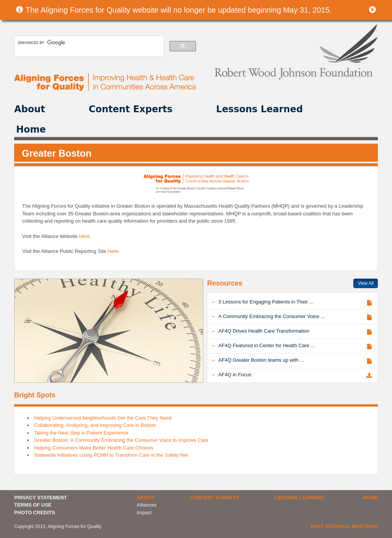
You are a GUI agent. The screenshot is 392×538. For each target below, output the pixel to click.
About (30, 109)
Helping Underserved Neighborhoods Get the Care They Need (103, 418)
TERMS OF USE (33, 505)
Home (31, 130)
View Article (369, 302)
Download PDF (369, 375)
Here (84, 236)
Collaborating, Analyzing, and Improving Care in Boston (95, 425)
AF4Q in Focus (235, 375)
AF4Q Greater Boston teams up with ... (261, 360)
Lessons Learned (260, 109)
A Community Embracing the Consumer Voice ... (271, 316)
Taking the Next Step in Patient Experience (81, 433)
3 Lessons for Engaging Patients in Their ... (266, 302)
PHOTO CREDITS (35, 513)
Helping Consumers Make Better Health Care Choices (94, 448)
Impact (144, 513)
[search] (88, 43)
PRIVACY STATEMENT (41, 498)
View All (366, 283)
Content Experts (131, 109)
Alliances (147, 505)
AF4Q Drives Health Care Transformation (264, 331)
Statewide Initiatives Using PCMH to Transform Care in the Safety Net (111, 455)
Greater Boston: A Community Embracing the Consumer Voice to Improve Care (121, 440)
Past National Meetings (344, 526)
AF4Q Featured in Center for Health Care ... (266, 345)
